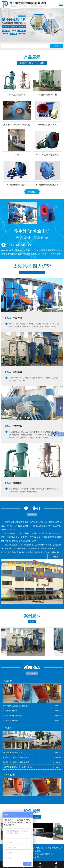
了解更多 (55, 557)
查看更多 (32, 192)
